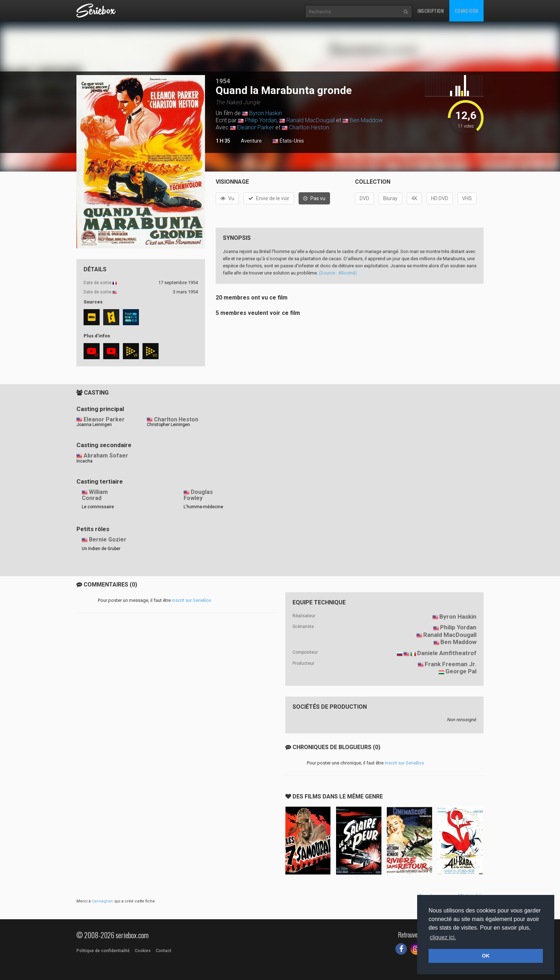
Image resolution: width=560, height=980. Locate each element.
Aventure (251, 141)
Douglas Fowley (198, 495)
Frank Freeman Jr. (451, 664)
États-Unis (288, 141)
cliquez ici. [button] (443, 937)
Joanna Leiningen (94, 425)
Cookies (143, 951)
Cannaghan (102, 901)
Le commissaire (98, 507)
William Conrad (95, 495)
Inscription (431, 11)
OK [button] (486, 956)
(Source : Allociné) (338, 273)
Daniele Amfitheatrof (447, 653)
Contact (164, 951)
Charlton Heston (309, 127)
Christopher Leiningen (168, 425)
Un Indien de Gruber (101, 549)
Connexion (466, 11)
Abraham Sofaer (106, 456)
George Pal (461, 671)
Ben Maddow (366, 120)
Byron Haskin (266, 113)
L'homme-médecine (203, 507)
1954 (223, 81)
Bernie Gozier (108, 540)
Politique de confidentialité (103, 951)
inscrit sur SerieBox (191, 600)
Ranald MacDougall (311, 120)
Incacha (84, 461)
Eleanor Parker (256, 127)
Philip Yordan (261, 120)
